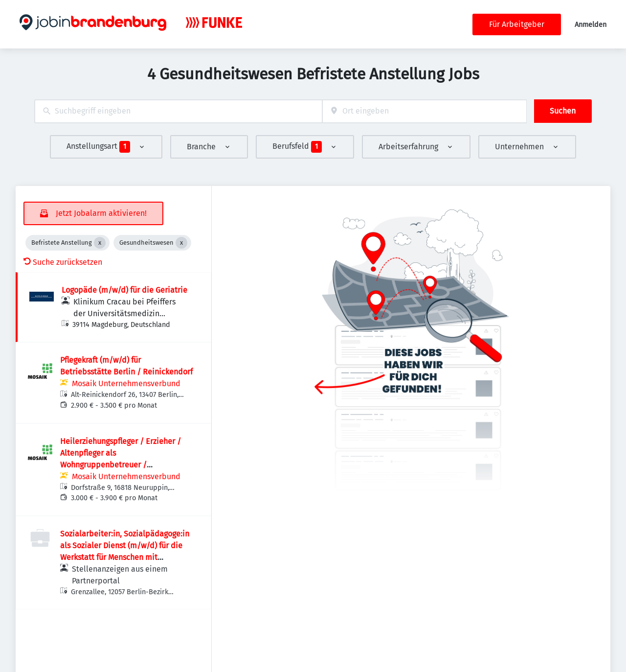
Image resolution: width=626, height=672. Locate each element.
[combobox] (178, 111)
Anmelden (591, 25)
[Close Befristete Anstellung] (100, 243)
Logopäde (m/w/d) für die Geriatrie (124, 290)
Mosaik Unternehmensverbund (126, 383)
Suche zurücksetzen (63, 262)
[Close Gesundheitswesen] (181, 243)
